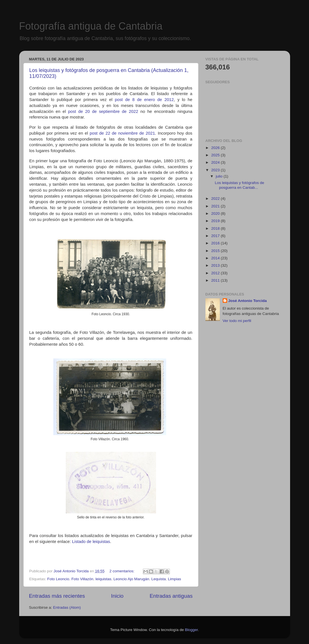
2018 (216, 228)
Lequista (158, 579)
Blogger (191, 630)
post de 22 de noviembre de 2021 (122, 133)
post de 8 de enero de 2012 (144, 100)
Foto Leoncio (58, 579)
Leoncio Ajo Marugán (131, 579)
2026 (216, 148)
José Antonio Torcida (248, 301)
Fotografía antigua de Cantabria (91, 26)
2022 (216, 199)
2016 (216, 243)
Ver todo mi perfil (237, 321)
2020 (216, 213)
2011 (216, 280)
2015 (216, 251)
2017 (216, 236)
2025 (216, 155)
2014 (216, 258)
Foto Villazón (82, 579)
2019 (216, 221)
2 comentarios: (122, 571)
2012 (216, 273)
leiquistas (103, 579)
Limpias (175, 579)
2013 (216, 265)
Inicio (117, 596)
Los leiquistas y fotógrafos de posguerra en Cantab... (239, 185)
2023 (216, 170)
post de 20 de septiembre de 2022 (103, 111)
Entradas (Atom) (67, 607)
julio (220, 176)
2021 (216, 206)
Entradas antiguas (171, 596)
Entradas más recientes (57, 596)
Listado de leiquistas (91, 542)
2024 (216, 162)
